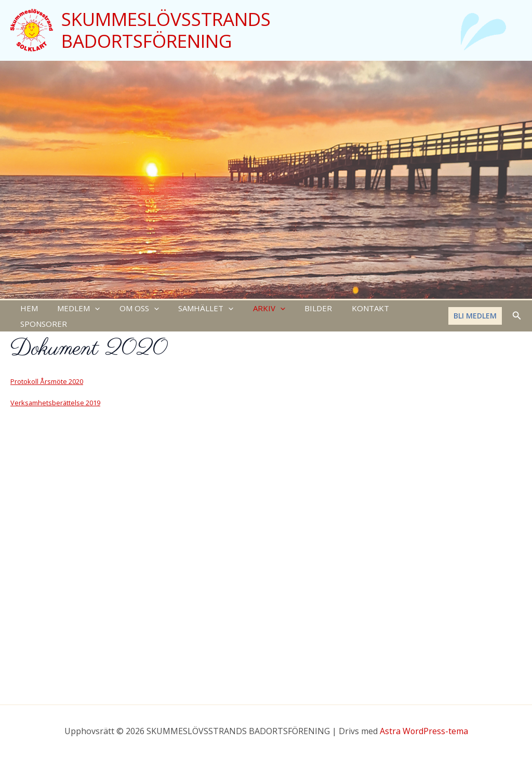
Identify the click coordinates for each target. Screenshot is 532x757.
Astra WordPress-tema (424, 731)
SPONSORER (403, 309)
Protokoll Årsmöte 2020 (47, 368)
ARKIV (251, 309)
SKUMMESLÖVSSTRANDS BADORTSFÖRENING (166, 30)
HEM (27, 309)
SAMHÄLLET (192, 309)
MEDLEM (73, 309)
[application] (89, 309)
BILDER (297, 309)
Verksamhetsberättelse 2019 (55, 389)
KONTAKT (345, 309)
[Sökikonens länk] (517, 309)
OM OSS (129, 309)
